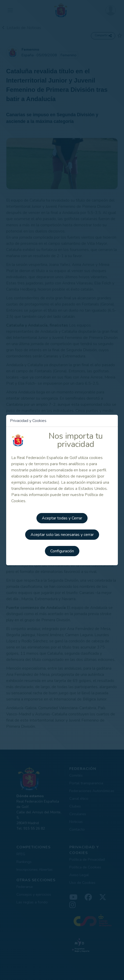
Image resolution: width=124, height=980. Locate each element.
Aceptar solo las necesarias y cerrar (62, 535)
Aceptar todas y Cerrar (62, 518)
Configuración (62, 551)
